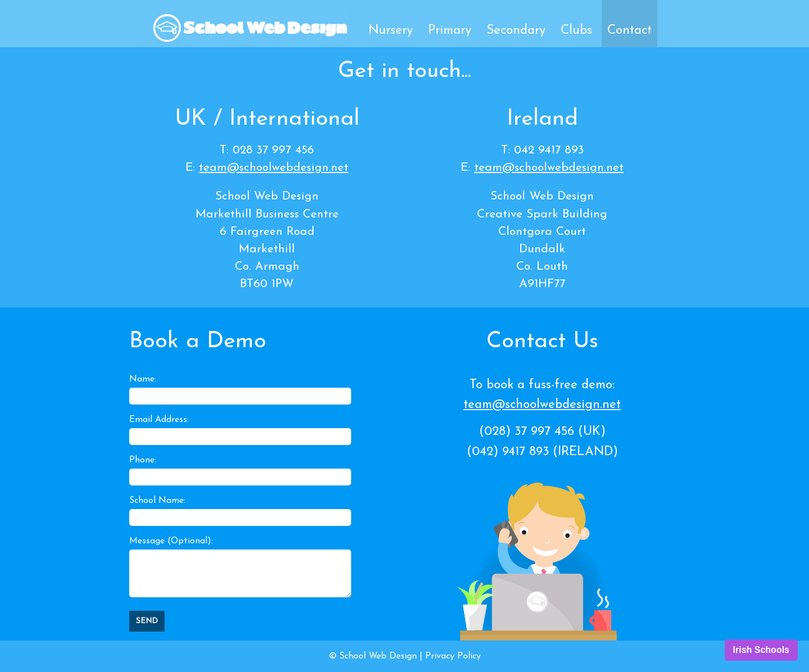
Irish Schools (761, 650)
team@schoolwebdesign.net (274, 168)
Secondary (516, 31)
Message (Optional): (171, 541)
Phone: (143, 460)
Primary (450, 31)
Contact (630, 31)
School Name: (157, 501)
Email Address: (159, 420)
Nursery (391, 31)
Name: (143, 379)
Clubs (576, 31)
